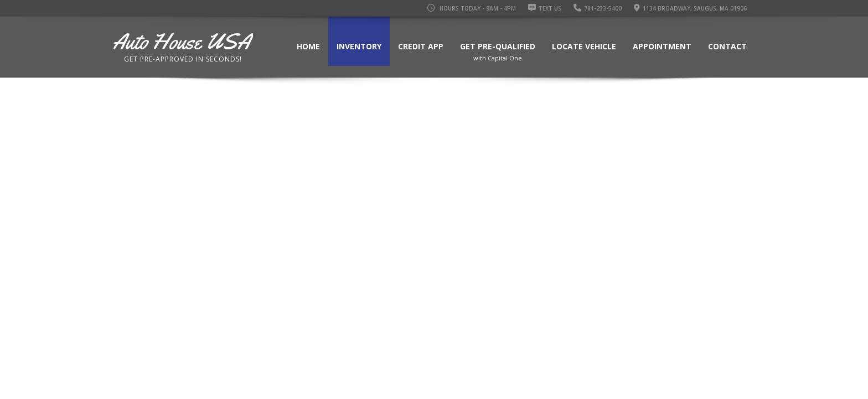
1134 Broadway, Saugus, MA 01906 (690, 8)
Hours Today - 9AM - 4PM (472, 8)
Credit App (421, 46)
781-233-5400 (598, 8)
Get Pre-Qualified (498, 54)
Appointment (662, 46)
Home (308, 46)
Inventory (359, 46)
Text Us (545, 8)
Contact (727, 46)
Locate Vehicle (584, 46)
